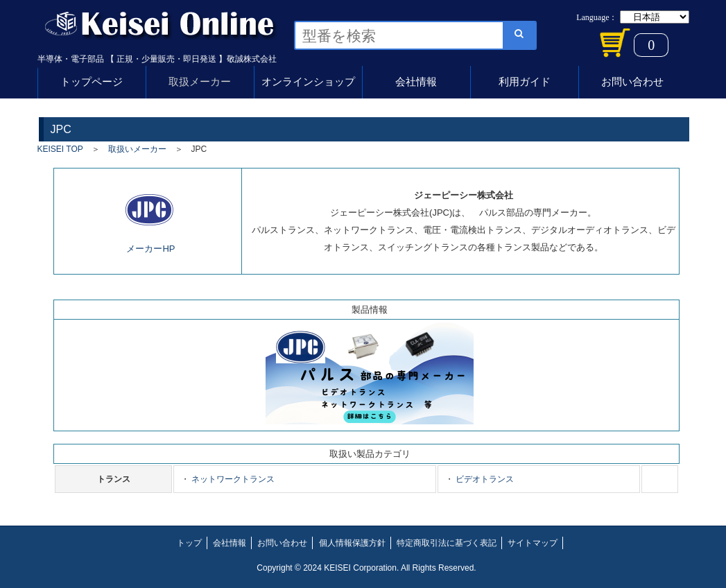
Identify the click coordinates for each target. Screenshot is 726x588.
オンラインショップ (308, 81)
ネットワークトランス (232, 479)
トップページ (92, 81)
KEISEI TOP (60, 149)
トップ (189, 543)
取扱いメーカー (137, 149)
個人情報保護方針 (352, 543)
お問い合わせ (632, 81)
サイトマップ (533, 543)
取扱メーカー (200, 81)
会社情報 (416, 81)
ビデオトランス (484, 479)
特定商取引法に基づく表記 (447, 543)
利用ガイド (525, 81)
